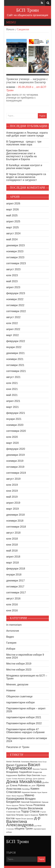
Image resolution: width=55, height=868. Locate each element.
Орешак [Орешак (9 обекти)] (45, 802)
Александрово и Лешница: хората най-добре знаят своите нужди (27, 134)
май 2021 (12, 395)
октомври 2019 (15, 467)
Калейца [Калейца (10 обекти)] (26, 789)
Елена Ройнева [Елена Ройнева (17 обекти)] (19, 785)
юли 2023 (12, 275)
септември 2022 (16, 311)
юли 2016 (12, 605)
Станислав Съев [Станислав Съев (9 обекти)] (13, 812)
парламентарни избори (21, 702)
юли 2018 (12, 539)
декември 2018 (16, 515)
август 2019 (13, 479)
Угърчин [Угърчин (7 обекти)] (43, 812)
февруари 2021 (16, 413)
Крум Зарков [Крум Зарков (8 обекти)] (42, 792)
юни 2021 (12, 389)
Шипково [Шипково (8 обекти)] (30, 819)
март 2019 (13, 509)
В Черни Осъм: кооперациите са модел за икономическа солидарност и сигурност (26, 177)
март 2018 (13, 563)
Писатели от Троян (18, 747)
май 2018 (12, 551)
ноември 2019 (15, 461)
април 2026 (13, 203)
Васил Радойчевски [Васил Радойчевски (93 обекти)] (23, 766)
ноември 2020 (15, 425)
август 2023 (13, 269)
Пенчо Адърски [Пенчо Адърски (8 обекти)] (12, 805)
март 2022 (13, 335)
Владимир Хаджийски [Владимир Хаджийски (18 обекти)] (19, 772)
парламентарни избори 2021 (24, 717)
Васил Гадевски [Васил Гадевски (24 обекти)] (17, 765)
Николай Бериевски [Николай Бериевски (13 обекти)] (31, 802)
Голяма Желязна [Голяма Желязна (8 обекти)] (18, 779)
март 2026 (13, 209)
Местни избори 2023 (19, 670)
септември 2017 (16, 593)
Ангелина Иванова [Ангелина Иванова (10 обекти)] (29, 762)
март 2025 (13, 227)
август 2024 (13, 233)
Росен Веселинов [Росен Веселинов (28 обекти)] (31, 808)
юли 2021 (12, 383)
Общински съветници (19, 696)
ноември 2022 (15, 299)
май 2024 (12, 239)
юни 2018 (12, 545)
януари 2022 (14, 347)
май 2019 (12, 497)
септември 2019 (16, 473)
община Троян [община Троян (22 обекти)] (24, 829)
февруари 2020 (16, 449)
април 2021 (13, 401)
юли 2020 (12, 437)
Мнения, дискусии (17, 685)
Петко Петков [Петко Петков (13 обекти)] (26, 805)
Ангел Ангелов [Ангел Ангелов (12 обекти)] (13, 762)
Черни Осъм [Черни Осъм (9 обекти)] (21, 819)
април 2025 (13, 221)
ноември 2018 (15, 521)
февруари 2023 (16, 293)
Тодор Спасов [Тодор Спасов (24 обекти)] (30, 811)
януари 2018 (14, 575)
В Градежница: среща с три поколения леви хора (24, 143)
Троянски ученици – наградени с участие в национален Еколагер (27, 81)
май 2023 (12, 281)
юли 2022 (12, 323)
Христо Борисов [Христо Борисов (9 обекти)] (31, 815)
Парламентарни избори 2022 (24, 723)
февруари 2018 (16, 569)
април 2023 (13, 287)
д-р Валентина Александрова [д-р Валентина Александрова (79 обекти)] (23, 821)
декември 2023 (16, 245)
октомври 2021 (15, 365)
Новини (11, 87)
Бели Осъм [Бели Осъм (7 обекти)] (42, 762)
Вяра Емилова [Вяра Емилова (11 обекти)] (33, 775)
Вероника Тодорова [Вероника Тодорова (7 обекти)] (40, 769)
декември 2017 (16, 581)
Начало (10, 30)
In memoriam (14, 625)
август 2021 (13, 377)
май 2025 (12, 215)
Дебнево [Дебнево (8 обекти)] (29, 779)
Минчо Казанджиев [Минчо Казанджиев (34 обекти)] (20, 797)
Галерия (11, 643)
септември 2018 (16, 527)
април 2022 (13, 329)
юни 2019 (12, 491)
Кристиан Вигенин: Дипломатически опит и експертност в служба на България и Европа (21, 155)
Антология (13, 631)
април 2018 (13, 557)
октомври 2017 (15, 587)
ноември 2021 (15, 359)
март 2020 (13, 443)
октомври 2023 (15, 257)
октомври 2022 (15, 305)
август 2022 (13, 317)
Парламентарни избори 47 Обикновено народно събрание (26, 731)
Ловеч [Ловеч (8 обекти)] (9, 796)
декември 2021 (16, 353)
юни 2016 (12, 610)
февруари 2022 (16, 341)
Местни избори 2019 (19, 664)
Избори (11, 649)
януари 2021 (14, 419)
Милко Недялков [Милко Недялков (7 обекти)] (18, 796)
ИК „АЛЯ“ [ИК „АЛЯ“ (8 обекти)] (32, 786)
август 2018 (13, 533)
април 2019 (13, 503)
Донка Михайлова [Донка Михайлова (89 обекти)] (24, 782)
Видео (10, 637)
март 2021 (13, 407)
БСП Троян (27, 11)
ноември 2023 (15, 251)
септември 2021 (16, 371)
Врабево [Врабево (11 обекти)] (22, 775)
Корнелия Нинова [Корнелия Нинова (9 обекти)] (29, 792)
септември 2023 (16, 263)
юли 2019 (12, 485)
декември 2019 (16, 455)
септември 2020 (16, 431)
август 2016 (13, 599)
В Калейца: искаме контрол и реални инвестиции (24, 167)
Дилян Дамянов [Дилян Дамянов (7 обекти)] (39, 779)
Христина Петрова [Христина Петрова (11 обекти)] (15, 815)
